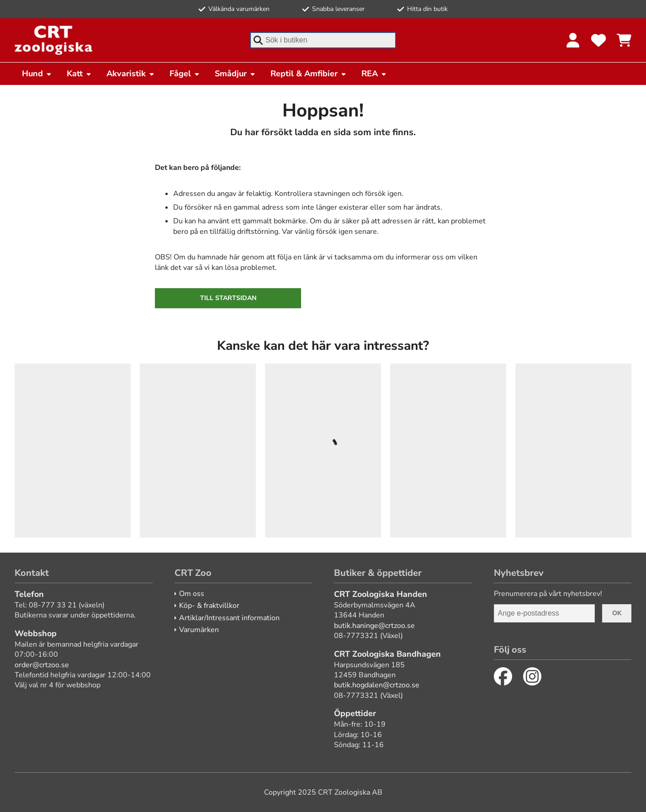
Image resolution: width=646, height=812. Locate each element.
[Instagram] (532, 676)
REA (374, 74)
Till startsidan (228, 298)
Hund (37, 74)
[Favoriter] (598, 40)
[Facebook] (503, 676)
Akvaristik (131, 74)
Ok (617, 613)
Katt (79, 74)
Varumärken (199, 630)
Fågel (185, 74)
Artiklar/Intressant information (229, 618)
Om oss (192, 594)
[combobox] (323, 40)
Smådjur (235, 74)
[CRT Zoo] (53, 40)
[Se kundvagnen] (624, 40)
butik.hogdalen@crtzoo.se (377, 685)
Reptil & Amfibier (309, 74)
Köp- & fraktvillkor (209, 606)
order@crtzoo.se (42, 665)
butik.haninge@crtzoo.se (374, 626)
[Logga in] (573, 40)
